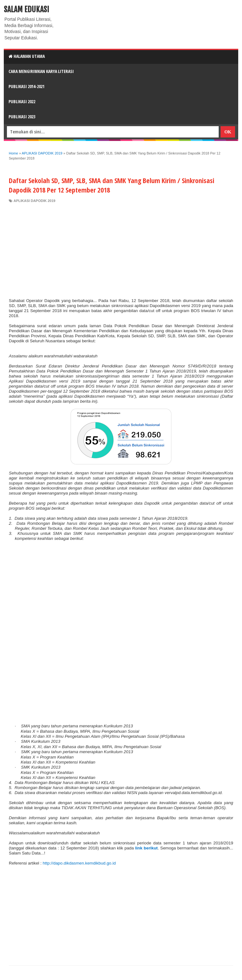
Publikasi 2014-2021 (26, 86)
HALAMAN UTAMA (27, 56)
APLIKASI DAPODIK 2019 (35, 201)
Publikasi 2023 (22, 117)
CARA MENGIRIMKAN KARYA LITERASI (41, 71)
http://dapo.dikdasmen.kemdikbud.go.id (79, 863)
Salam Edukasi (26, 9)
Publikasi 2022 (22, 101)
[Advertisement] (121, 251)
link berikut (147, 848)
